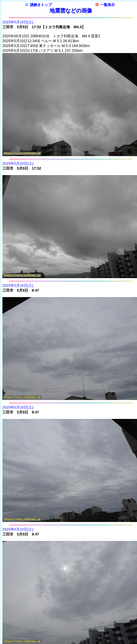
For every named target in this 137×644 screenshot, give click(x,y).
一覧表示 (105, 5)
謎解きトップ (38, 5)
